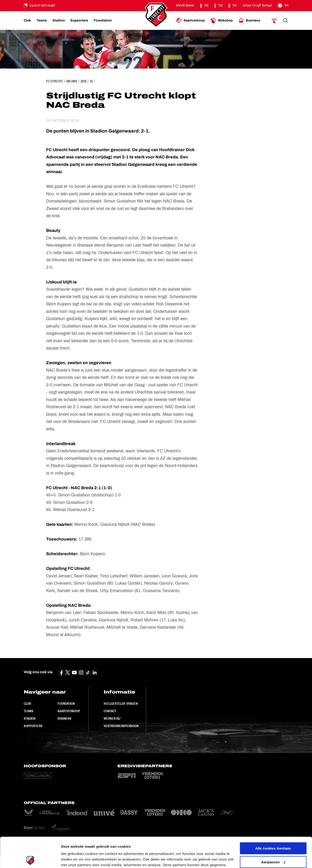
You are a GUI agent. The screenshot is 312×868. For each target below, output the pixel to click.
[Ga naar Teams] (42, 21)
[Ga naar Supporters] (79, 21)
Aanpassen (273, 832)
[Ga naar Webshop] (222, 21)
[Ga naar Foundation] (103, 21)
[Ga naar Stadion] (59, 21)
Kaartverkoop (69, 711)
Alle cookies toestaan (273, 818)
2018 (83, 81)
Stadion (30, 718)
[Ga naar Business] (249, 21)
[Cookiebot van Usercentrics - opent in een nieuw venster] (30, 859)
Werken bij (112, 718)
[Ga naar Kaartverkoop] (190, 21)
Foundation (66, 704)
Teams (29, 711)
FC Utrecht (55, 81)
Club (27, 704)
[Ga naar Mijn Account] (274, 21)
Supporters (33, 726)
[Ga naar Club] (27, 21)
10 (91, 81)
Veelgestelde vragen (121, 704)
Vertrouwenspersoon (121, 726)
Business (64, 718)
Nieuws (72, 81)
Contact (110, 711)
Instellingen (71, 859)
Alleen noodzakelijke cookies (273, 845)
